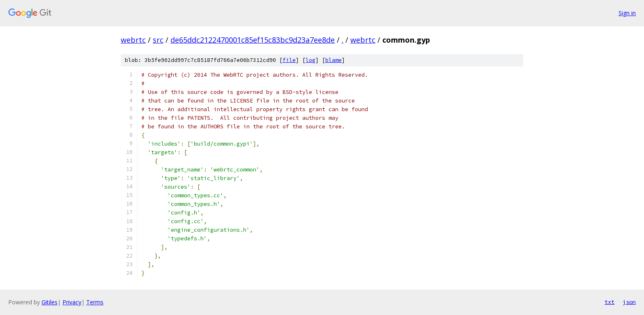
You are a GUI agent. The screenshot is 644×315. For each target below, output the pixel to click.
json (629, 302)
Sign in (627, 13)
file (289, 60)
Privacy (72, 302)
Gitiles (49, 302)
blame (333, 60)
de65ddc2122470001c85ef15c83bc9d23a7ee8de (253, 40)
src (158, 40)
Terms (95, 302)
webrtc (133, 40)
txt (609, 302)
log (310, 60)
